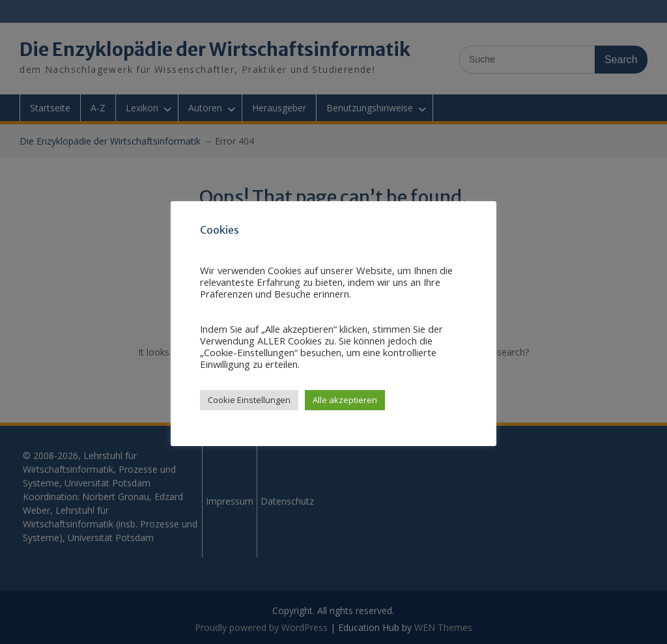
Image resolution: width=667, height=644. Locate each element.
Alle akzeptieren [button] (345, 400)
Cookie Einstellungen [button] (249, 400)
